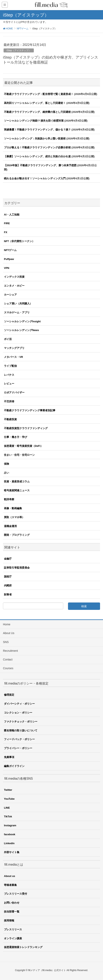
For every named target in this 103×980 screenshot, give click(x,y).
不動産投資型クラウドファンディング (26, 428)
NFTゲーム (10, 250)
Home (7, 624)
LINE (7, 808)
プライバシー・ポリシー (18, 748)
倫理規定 (9, 695)
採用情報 (9, 921)
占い (7, 473)
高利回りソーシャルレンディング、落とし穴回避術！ (35, 103)
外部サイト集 (12, 852)
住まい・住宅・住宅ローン (19, 455)
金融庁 (8, 559)
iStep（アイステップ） (19, 50)
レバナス (9, 375)
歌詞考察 (9, 499)
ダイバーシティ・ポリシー (19, 704)
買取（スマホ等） (14, 517)
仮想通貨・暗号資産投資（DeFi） (23, 446)
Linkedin (9, 843)
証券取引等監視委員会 (17, 568)
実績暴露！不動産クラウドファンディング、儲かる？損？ (37, 130)
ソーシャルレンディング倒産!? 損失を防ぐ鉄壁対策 (34, 121)
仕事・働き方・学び (16, 437)
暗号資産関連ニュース (17, 490)
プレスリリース (13, 929)
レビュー (9, 384)
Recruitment (10, 651)
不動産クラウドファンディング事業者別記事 (30, 410)
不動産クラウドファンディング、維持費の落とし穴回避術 (37, 112)
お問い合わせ (12, 903)
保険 (7, 464)
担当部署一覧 (12, 912)
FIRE (7, 223)
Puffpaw (9, 259)
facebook (10, 834)
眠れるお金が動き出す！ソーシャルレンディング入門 (35, 178)
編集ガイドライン (14, 766)
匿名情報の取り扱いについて (21, 730)
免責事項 (9, 757)
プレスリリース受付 (16, 894)
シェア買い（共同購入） (18, 304)
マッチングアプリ (14, 348)
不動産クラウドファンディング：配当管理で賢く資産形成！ (39, 94)
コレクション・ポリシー (18, 713)
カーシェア (10, 295)
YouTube (9, 799)
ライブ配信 (10, 366)
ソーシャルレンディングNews (21, 330)
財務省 (8, 594)
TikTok (8, 816)
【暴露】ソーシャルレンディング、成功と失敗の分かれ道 (37, 156)
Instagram (10, 825)
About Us (9, 633)
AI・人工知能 (12, 215)
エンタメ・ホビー (14, 286)
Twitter (8, 790)
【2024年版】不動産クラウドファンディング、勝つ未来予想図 (40, 165)
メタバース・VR (13, 357)
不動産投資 (10, 419)
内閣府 (8, 586)
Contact (8, 659)
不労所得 (9, 401)
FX (6, 232)
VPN (7, 268)
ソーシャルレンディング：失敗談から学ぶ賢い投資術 (35, 139)
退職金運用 (10, 526)
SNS (6, 642)
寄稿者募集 (10, 885)
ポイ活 (8, 339)
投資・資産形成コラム (17, 481)
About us (9, 876)
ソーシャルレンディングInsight (22, 321)
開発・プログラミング (17, 535)
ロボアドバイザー (14, 392)
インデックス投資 (14, 277)
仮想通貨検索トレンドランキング (23, 947)
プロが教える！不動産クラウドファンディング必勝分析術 (37, 147)
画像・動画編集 (13, 508)
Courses (8, 668)
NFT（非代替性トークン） (19, 241)
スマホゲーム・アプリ (17, 312)
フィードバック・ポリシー (19, 739)
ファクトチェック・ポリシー (21, 722)
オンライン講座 (13, 938)
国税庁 (8, 577)
